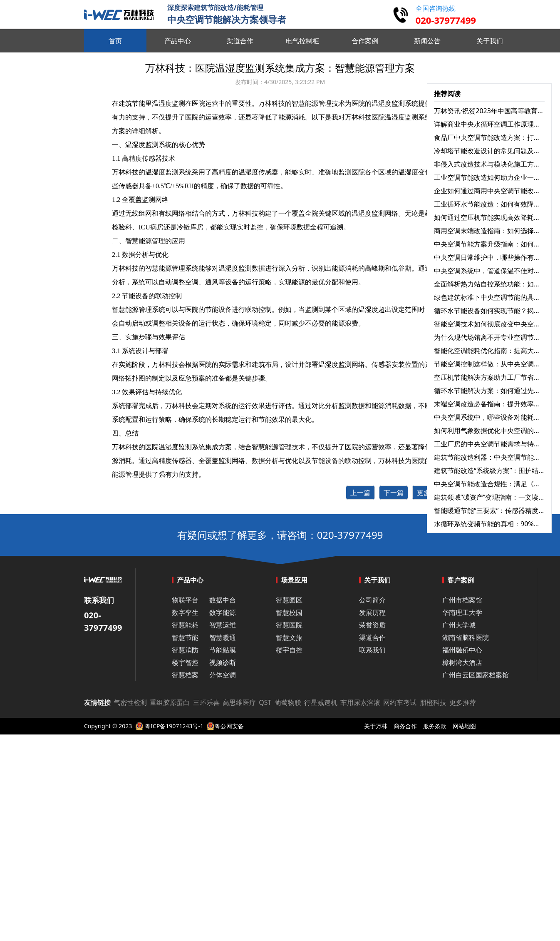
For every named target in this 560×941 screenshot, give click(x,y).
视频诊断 (223, 662)
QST (265, 702)
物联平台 (185, 600)
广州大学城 (459, 625)
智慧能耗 (185, 625)
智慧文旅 (289, 637)
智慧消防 (185, 650)
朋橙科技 (433, 702)
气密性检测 (130, 702)
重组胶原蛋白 (170, 702)
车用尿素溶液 (360, 702)
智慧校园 (289, 612)
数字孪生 (185, 612)
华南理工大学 (462, 612)
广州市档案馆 (462, 600)
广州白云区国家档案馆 (476, 675)
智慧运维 (223, 625)
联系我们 (372, 650)
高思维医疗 (239, 702)
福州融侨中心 (462, 650)
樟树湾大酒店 (462, 662)
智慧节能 (185, 637)
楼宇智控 (185, 662)
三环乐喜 (206, 702)
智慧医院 (289, 625)
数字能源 (223, 612)
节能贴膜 (223, 650)
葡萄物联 (288, 702)
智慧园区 (289, 600)
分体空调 (223, 675)
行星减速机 (321, 702)
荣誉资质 (372, 625)
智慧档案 (185, 675)
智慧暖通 (223, 637)
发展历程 (372, 612)
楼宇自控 (289, 650)
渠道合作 (372, 637)
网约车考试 (400, 702)
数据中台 (223, 600)
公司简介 (372, 600)
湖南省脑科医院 (466, 637)
